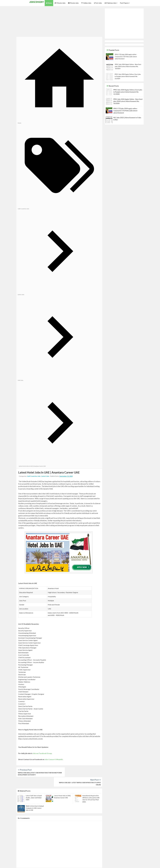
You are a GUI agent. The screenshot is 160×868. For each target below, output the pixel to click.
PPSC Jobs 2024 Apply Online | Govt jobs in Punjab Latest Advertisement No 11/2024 (128, 76)
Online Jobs (86, 3)
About (143, 864)
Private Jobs (60, 3)
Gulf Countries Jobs (34, 476)
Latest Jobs (45, 476)
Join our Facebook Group (42, 753)
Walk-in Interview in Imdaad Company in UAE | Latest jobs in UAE (35, 798)
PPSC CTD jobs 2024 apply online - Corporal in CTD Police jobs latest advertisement (126, 57)
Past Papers (125, 3)
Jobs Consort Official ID (54, 759)
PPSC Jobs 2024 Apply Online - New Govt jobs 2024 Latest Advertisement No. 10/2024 (128, 67)
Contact (157, 864)
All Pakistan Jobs (111, 3)
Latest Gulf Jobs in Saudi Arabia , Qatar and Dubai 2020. (34, 788)
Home (49, 3)
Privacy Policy (150, 864)
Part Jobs (98, 3)
